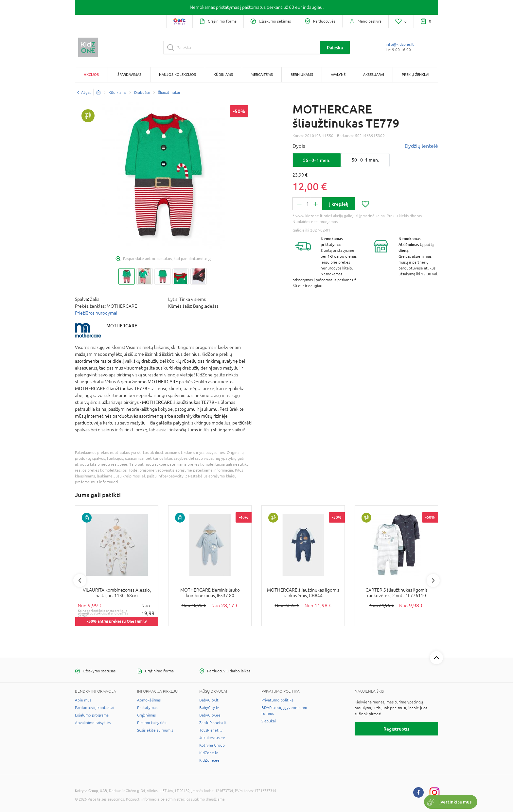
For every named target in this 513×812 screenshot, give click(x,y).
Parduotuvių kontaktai (95, 708)
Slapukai (269, 721)
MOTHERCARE (122, 326)
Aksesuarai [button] (374, 74)
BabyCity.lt (209, 700)
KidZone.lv (209, 753)
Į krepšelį (339, 204)
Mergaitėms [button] (262, 74)
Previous (80, 580)
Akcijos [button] (91, 74)
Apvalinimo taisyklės (93, 723)
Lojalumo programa (92, 715)
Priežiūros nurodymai (96, 313)
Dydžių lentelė (421, 146)
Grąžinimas (146, 715)
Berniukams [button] (302, 74)
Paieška (335, 48)
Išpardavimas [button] (129, 74)
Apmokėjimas (149, 700)
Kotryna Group (212, 745)
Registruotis (396, 729)
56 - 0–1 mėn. (317, 160)
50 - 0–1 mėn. (365, 160)
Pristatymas (147, 708)
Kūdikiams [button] (223, 74)
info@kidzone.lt (400, 44)
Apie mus (83, 700)
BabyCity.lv (209, 708)
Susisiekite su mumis (155, 730)
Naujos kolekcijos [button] (177, 74)
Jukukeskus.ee (212, 738)
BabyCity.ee (210, 715)
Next (433, 580)
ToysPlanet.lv (211, 730)
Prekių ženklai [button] (416, 74)
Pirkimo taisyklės (152, 723)
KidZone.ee (209, 760)
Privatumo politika (277, 700)
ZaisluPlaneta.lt (213, 723)
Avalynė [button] (338, 74)
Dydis (299, 146)
